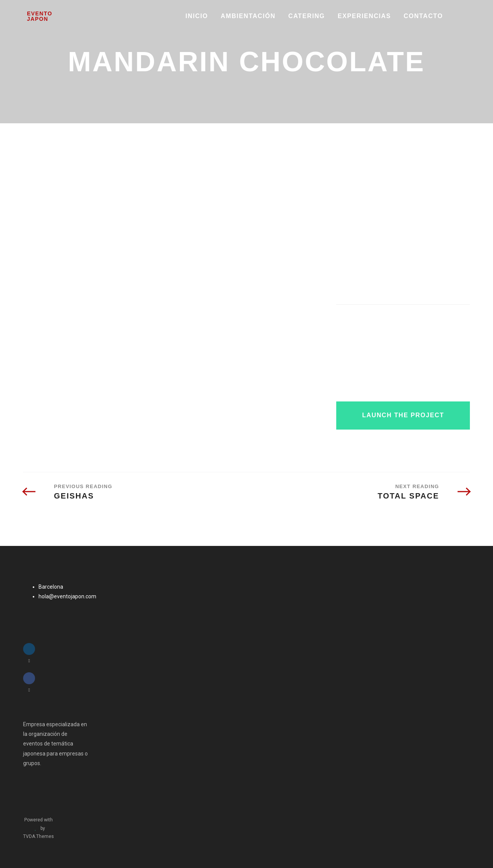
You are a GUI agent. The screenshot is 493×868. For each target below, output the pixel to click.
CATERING (307, 16)
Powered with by (39, 828)
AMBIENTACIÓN (248, 16)
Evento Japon (40, 16)
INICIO (197, 16)
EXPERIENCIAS (364, 16)
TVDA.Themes (39, 836)
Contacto (423, 16)
